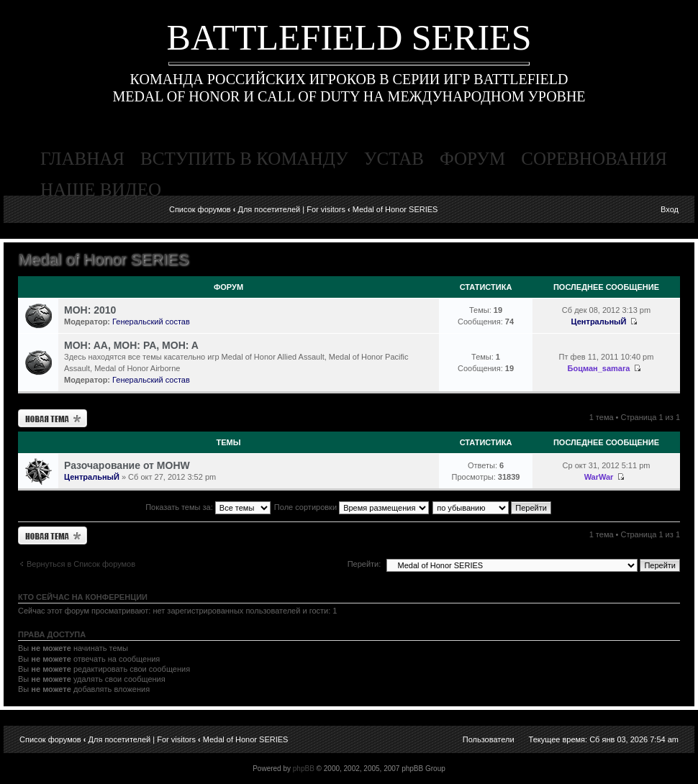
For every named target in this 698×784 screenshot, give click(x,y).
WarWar (599, 477)
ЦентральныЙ (599, 322)
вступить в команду (244, 159)
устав (394, 159)
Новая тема (53, 418)
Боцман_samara (599, 368)
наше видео (101, 190)
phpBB (304, 769)
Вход (670, 209)
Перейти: (364, 564)
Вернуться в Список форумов (81, 564)
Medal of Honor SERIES (395, 209)
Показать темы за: (208, 507)
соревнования (594, 159)
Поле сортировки (352, 507)
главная (82, 159)
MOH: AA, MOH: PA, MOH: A (131, 345)
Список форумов (200, 209)
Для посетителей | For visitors (291, 209)
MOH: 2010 (90, 310)
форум (472, 159)
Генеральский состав (151, 322)
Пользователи (489, 739)
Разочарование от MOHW (127, 465)
